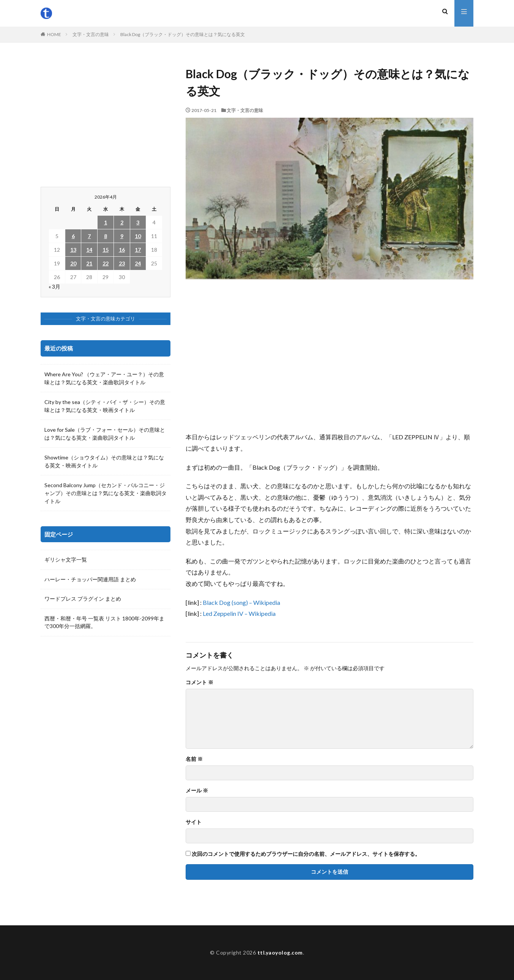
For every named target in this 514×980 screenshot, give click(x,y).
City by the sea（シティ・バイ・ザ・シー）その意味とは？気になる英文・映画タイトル (105, 406)
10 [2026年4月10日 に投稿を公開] (138, 236)
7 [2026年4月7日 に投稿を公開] (89, 236)
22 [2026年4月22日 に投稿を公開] (106, 263)
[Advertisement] (330, 355)
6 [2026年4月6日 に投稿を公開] (73, 236)
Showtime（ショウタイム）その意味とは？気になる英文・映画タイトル (104, 461)
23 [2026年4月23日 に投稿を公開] (122, 263)
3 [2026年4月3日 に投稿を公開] (138, 222)
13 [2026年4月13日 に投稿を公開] (73, 250)
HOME (54, 34)
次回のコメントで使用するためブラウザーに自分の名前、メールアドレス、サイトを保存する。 (306, 854)
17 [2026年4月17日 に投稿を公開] (138, 250)
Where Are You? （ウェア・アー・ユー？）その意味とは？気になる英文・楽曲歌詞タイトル (104, 378)
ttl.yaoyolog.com (280, 952)
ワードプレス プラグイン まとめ (83, 599)
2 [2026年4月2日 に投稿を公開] (122, 222)
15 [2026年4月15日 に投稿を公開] (106, 250)
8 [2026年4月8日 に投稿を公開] (106, 236)
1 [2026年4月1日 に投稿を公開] (106, 222)
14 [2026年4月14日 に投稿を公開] (89, 250)
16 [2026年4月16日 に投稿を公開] (122, 250)
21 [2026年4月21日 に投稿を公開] (89, 263)
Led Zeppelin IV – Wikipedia (239, 613)
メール (197, 791)
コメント (199, 682)
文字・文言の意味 (91, 34)
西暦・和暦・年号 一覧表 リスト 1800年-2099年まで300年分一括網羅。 (104, 623)
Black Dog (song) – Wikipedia (241, 602)
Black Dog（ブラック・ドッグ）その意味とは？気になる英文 (183, 34)
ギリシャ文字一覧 (66, 560)
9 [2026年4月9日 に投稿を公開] (122, 236)
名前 (194, 759)
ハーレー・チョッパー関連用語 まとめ (90, 580)
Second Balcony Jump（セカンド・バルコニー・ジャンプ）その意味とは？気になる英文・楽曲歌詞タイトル (106, 493)
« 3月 (54, 286)
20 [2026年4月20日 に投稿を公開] (73, 263)
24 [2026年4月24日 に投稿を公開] (138, 263)
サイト (194, 822)
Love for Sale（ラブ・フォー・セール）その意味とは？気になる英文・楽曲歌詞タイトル (105, 434)
